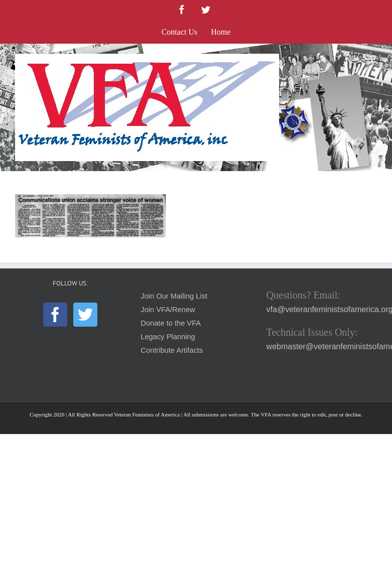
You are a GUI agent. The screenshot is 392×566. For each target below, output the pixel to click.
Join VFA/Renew (168, 310)
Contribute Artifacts (172, 350)
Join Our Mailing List (174, 296)
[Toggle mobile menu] (372, 59)
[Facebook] (55, 315)
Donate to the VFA (171, 323)
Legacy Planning (168, 337)
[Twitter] (85, 315)
